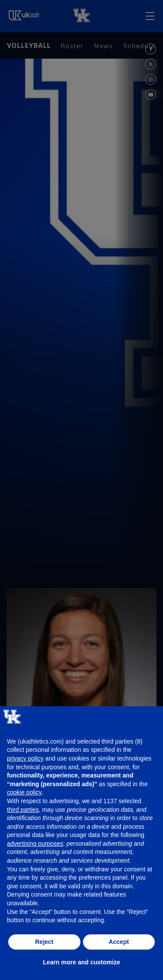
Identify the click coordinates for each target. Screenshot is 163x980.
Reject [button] (44, 942)
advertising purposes (35, 844)
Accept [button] (119, 942)
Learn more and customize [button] (81, 962)
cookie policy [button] (24, 792)
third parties (23, 810)
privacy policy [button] (25, 758)
